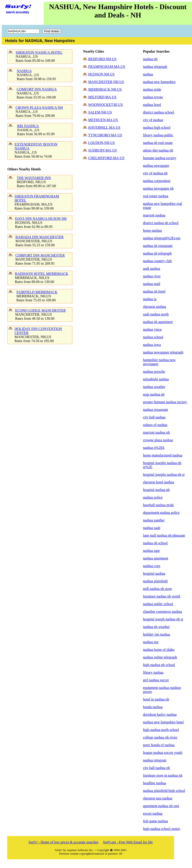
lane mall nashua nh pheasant (164, 535)
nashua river (152, 276)
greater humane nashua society (165, 402)
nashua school (153, 337)
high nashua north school (161, 730)
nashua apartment (156, 558)
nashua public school (158, 604)
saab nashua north (156, 314)
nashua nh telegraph (157, 253)
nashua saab (152, 528)
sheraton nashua (155, 307)
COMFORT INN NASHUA (37, 89)
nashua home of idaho (159, 650)
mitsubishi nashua (156, 379)
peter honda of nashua (159, 745)
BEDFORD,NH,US (102, 59)
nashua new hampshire (159, 82)
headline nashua (155, 783)
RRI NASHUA (28, 126)
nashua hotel (152, 105)
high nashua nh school (159, 665)
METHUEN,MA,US (103, 120)
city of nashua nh (155, 173)
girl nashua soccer (156, 680)
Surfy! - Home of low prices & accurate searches (63, 842)
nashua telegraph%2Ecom (162, 238)
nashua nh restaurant (158, 246)
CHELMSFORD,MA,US (106, 158)
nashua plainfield (155, 581)
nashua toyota (153, 97)
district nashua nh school (161, 223)
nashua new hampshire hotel (163, 722)
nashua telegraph (155, 67)
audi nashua (151, 269)
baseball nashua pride (158, 505)
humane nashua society (160, 158)
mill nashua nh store (157, 589)
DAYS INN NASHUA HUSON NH (41, 219)
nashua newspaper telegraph (163, 352)
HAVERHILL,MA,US (104, 128)
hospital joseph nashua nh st (163, 619)
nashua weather (154, 387)
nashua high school (157, 128)
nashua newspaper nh (158, 188)
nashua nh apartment (158, 322)
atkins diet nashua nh (158, 150)
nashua (148, 74)
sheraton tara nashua (158, 798)
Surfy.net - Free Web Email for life (128, 842)
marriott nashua (154, 215)
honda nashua (153, 707)
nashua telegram (155, 760)
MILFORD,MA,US (102, 97)
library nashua (153, 672)
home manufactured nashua (163, 455)
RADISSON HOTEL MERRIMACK (42, 274)
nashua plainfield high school (164, 791)
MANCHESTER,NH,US (106, 82)
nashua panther (154, 520)
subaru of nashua (155, 425)
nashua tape (151, 551)
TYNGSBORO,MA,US (105, 135)
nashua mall (152, 284)
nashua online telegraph (160, 657)
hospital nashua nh (156, 490)
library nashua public (158, 135)
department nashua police (161, 513)
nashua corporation (157, 181)
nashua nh (150, 59)
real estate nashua (156, 196)
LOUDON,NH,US (101, 143)
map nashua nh (154, 394)
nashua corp (152, 566)
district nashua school (159, 112)
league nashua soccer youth (163, 753)
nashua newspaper (156, 166)
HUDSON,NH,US (101, 74)
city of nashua (153, 120)
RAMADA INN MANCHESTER (39, 237)
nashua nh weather (156, 627)
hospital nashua (154, 573)
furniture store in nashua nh (163, 775)
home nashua (152, 230)
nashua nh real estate (158, 143)
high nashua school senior (162, 829)
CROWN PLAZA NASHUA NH (39, 108)
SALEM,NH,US (100, 112)
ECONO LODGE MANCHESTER (41, 310)
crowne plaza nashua (158, 440)
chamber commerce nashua (162, 612)
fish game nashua (155, 821)
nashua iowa (152, 345)
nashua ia (150, 299)
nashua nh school (155, 543)
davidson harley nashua (160, 715)
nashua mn (151, 642)
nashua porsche (154, 372)
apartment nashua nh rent (161, 806)
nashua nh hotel (154, 291)
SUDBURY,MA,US (102, 150)
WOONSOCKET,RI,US (106, 105)
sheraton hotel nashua (159, 482)
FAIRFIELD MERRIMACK (37, 292)
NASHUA (24, 71)
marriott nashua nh (156, 432)
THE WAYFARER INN (34, 178)
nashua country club (157, 261)
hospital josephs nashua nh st (164, 475)
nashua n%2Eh (154, 448)
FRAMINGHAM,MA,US (107, 67)
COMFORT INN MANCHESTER (40, 255)
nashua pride (152, 89)
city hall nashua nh (156, 768)
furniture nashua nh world (162, 596)
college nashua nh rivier (160, 737)
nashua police (153, 497)
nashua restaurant (156, 410)
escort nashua (153, 813)
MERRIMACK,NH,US (105, 89)
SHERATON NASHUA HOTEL (39, 53)
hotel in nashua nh (156, 699)
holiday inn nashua (157, 634)
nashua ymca (152, 329)
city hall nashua (154, 417)
